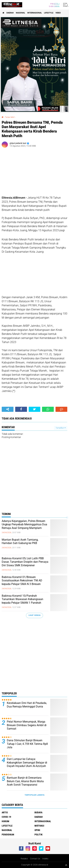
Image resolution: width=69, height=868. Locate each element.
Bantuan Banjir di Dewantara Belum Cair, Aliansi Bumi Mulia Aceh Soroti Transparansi (25, 781)
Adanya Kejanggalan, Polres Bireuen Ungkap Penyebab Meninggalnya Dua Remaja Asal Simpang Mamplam (24, 525)
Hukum (5, 821)
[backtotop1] (66, 865)
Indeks (45, 859)
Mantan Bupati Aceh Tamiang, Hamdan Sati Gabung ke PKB (20, 541)
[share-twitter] (35, 409)
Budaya (38, 812)
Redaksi (24, 859)
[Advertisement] (34, 656)
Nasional (20, 13)
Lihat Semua (34, 615)
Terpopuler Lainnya (34, 795)
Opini (37, 830)
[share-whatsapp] (48, 409)
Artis (5, 812)
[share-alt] (8, 409)
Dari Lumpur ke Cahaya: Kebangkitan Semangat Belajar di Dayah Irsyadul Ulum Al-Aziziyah (27, 763)
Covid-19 (6, 817)
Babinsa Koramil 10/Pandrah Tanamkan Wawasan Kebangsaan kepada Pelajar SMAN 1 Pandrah (22, 599)
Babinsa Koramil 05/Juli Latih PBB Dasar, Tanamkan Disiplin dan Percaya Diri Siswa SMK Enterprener (25, 562)
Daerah (10, 13)
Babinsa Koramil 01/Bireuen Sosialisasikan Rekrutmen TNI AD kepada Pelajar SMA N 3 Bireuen (22, 581)
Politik (39, 835)
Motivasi (39, 826)
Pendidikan (8, 835)
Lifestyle (49, 13)
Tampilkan (61, 428)
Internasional (35, 13)
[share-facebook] (21, 409)
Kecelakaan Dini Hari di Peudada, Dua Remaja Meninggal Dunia (27, 705)
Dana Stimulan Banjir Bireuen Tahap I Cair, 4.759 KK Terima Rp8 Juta (27, 744)
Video (58, 13)
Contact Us (35, 859)
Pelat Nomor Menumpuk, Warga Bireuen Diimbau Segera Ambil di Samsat (27, 725)
